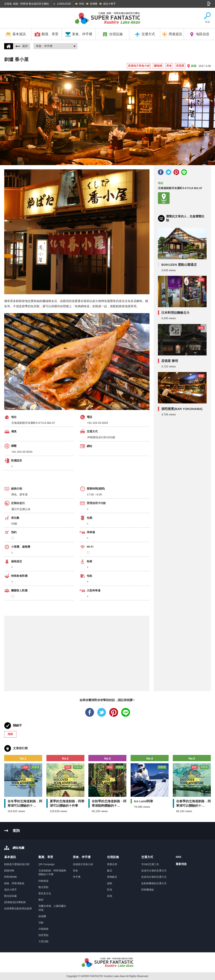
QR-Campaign (47, 864)
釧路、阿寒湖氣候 (14, 883)
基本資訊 (16, 34)
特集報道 (43, 881)
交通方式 (145, 34)
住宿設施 (112, 34)
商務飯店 (112, 877)
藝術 (41, 900)
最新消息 (181, 864)
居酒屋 (180, 66)
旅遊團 (42, 916)
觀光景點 (43, 887)
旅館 (110, 883)
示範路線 (43, 929)
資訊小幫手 (109, 4)
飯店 (110, 871)
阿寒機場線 (148, 890)
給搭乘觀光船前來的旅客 (18, 909)
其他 (110, 896)
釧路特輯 (9, 871)
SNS (82, 4)
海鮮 (10, 734)
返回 (22, 46)
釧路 (194, 66)
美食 (169, 66)
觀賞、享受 (47, 34)
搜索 (207, 18)
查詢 (16, 831)
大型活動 (43, 941)
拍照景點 (43, 935)
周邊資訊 (172, 34)
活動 (41, 923)
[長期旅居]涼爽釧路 (15, 902)
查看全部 (112, 864)
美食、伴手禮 (79, 34)
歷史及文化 (45, 893)
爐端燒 (158, 66)
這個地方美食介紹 (139, 66)
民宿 (110, 890)
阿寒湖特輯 (10, 877)
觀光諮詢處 (10, 896)
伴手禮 (77, 877)
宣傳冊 (94, 4)
